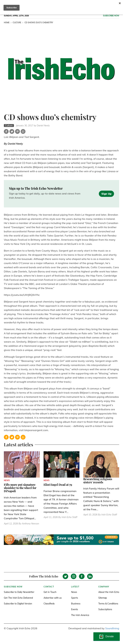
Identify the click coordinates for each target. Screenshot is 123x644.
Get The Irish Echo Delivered (18, 598)
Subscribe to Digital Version (18, 604)
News (74, 592)
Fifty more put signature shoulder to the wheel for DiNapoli (20, 488)
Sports (75, 598)
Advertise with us (53, 598)
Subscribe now (111, 16)
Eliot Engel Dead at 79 (58, 485)
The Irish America (80, 615)
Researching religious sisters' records (98, 481)
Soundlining (112, 628)
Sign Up (106, 194)
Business (76, 604)
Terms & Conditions (108, 604)
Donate (110, 636)
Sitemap (103, 598)
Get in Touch (50, 592)
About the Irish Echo (109, 592)
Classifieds (49, 604)
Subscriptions (105, 609)
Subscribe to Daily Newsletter (19, 592)
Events (75, 609)
